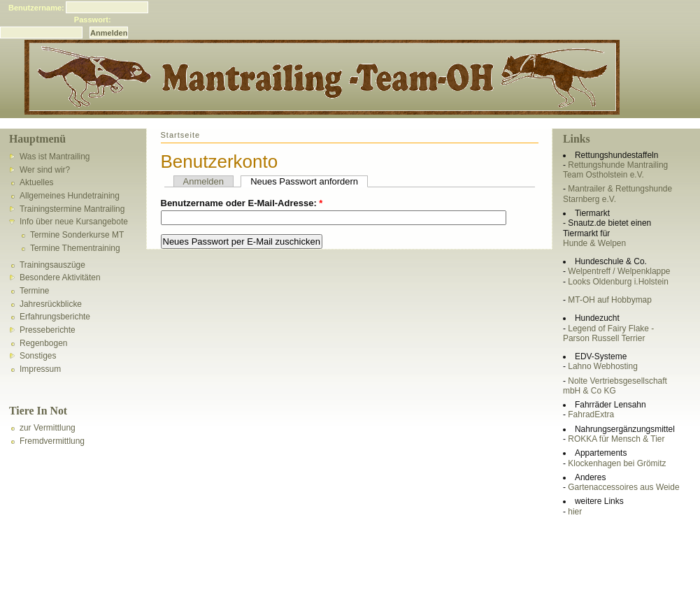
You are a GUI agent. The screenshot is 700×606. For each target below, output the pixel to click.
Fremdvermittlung (52, 441)
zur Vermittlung (48, 428)
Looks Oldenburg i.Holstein (618, 282)
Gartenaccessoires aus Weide (623, 487)
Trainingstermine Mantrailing (72, 209)
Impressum (40, 369)
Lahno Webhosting (602, 366)
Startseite (181, 135)
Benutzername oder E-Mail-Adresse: (242, 203)
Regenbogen (43, 343)
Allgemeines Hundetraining (70, 196)
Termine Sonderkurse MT (77, 235)
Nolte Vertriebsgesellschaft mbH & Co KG (615, 386)
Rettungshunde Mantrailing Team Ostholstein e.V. (615, 170)
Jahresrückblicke (51, 304)
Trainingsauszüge (52, 265)
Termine (35, 291)
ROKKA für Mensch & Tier (616, 439)
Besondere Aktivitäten (60, 277)
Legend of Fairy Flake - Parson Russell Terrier (608, 333)
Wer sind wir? (45, 170)
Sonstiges (38, 356)
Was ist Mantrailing (55, 157)
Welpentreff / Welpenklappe (619, 271)
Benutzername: (36, 8)
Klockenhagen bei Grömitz (617, 463)
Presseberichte (48, 330)
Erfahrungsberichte (55, 317)
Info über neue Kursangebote (74, 222)
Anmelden (204, 181)
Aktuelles (37, 182)
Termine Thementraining (75, 248)
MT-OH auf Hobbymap (610, 300)
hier (575, 512)
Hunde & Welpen (594, 243)
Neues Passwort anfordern (304, 181)
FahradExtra (591, 414)
